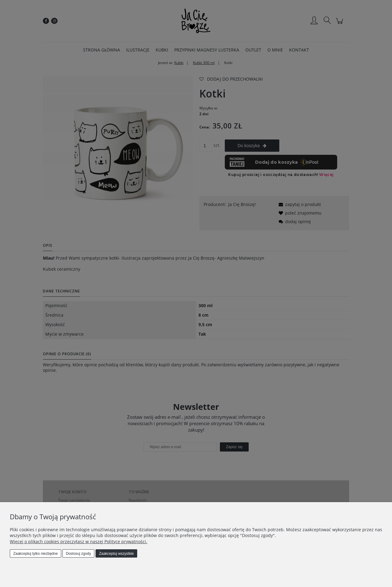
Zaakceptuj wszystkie (116, 554)
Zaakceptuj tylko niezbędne (35, 554)
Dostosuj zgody (78, 554)
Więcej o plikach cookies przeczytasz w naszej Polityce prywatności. (79, 541)
